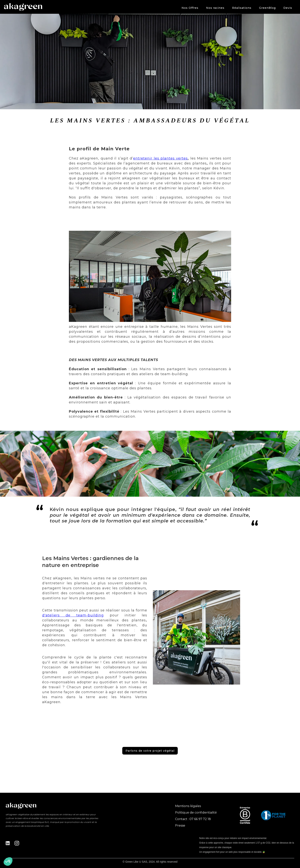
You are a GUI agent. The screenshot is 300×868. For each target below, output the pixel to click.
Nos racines (215, 8)
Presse (180, 826)
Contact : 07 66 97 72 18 (193, 819)
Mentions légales (188, 806)
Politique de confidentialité (196, 813)
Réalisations (242, 8)
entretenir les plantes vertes (160, 158)
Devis (288, 8)
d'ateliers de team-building (73, 615)
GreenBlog (267, 8)
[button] (190, 8)
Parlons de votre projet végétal (150, 751)
